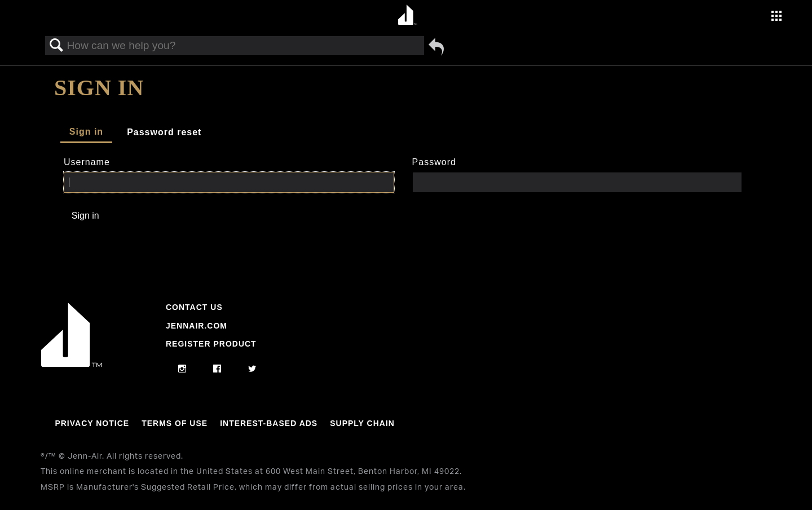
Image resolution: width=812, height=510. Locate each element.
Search (56, 46)
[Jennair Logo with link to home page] (72, 364)
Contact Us (194, 307)
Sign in (86, 132)
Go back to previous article (436, 47)
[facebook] (217, 369)
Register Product (211, 344)
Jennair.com (197, 326)
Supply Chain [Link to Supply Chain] (362, 423)
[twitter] (252, 369)
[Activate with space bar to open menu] (776, 17)
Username (87, 162)
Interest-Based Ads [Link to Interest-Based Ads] (269, 423)
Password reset (164, 132)
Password (434, 162)
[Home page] (407, 15)
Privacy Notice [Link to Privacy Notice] (92, 423)
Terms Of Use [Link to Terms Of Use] (175, 423)
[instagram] (182, 369)
